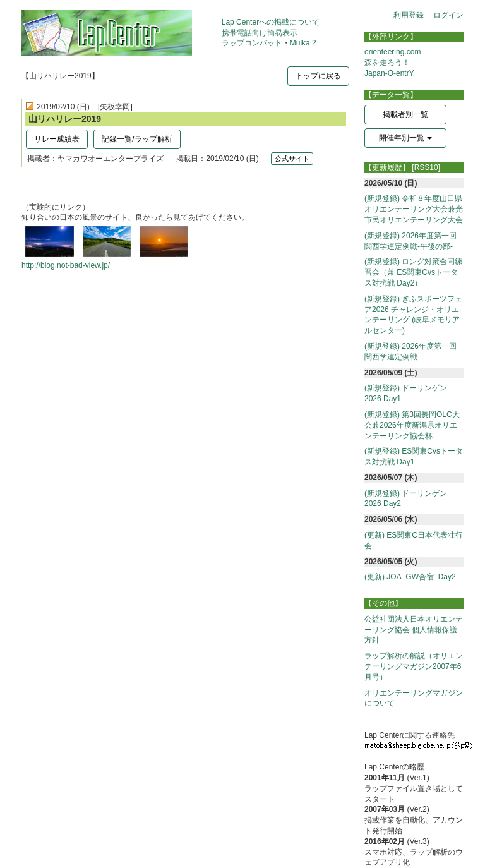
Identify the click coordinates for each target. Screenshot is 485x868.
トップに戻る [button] (318, 76)
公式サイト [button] (292, 159)
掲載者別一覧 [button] (405, 114)
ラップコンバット (252, 43)
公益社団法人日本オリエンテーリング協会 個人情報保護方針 (414, 630)
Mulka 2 (303, 43)
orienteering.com (392, 52)
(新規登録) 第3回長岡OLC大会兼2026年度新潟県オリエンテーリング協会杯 (412, 425)
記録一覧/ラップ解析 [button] (137, 139)
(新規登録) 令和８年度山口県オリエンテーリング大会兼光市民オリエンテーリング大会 (414, 209)
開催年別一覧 (405, 138)
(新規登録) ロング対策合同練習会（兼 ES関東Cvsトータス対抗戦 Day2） (413, 272)
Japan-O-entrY (389, 73)
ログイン (448, 15)
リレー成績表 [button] (57, 139)
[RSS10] (426, 167)
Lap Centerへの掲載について (271, 22)
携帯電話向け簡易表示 (260, 33)
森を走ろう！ (387, 63)
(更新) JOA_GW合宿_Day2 (410, 577)
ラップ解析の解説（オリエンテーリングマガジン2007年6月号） (414, 666)
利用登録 (409, 15)
